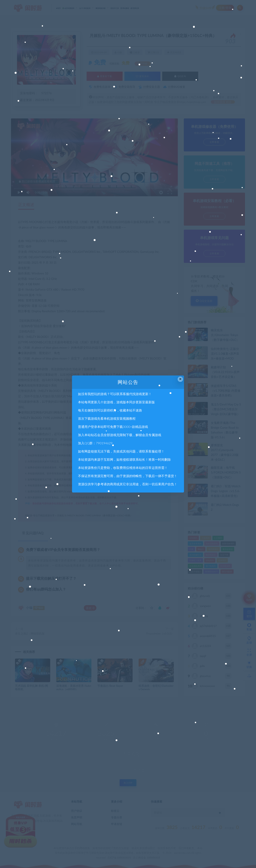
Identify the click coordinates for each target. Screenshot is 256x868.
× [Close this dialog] (180, 379)
